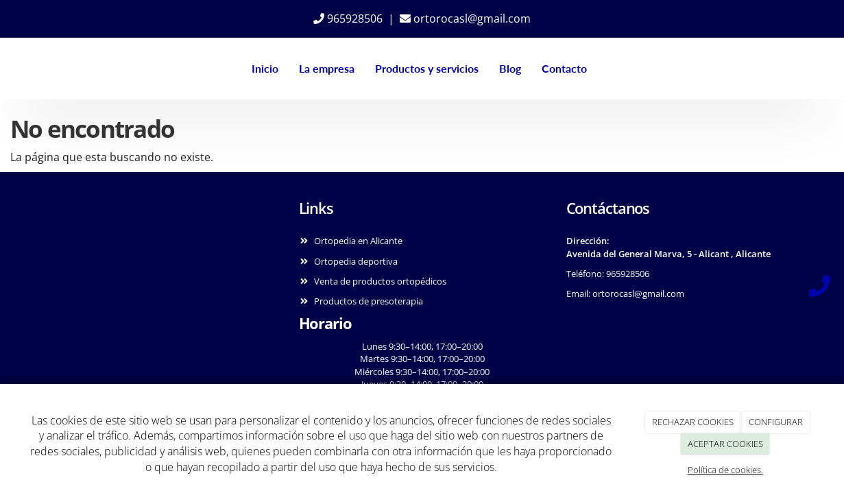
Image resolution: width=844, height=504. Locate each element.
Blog (509, 68)
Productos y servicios (426, 68)
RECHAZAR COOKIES (693, 422)
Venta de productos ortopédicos (380, 281)
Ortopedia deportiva (356, 261)
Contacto (564, 68)
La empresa (326, 68)
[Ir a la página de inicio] (28, 69)
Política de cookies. (725, 470)
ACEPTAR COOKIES (725, 444)
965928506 (348, 19)
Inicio (264, 68)
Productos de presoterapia (369, 301)
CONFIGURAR (776, 422)
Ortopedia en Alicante (358, 241)
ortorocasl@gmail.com (465, 19)
